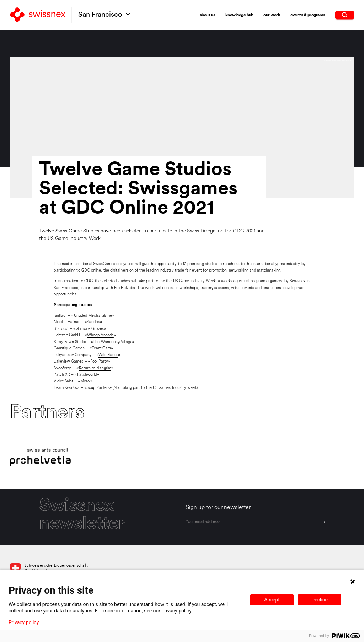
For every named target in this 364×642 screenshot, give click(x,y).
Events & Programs (308, 15)
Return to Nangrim (95, 368)
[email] (255, 522)
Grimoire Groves (90, 329)
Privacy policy (24, 622)
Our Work (272, 15)
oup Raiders (99, 388)
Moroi (85, 381)
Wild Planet (108, 355)
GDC (86, 271)
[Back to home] (38, 15)
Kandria (93, 322)
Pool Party (99, 362)
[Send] (323, 522)
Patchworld (87, 375)
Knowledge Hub (239, 15)
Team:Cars (101, 348)
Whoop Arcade (100, 335)
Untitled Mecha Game (93, 316)
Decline (320, 600)
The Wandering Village (113, 342)
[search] (345, 15)
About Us (208, 15)
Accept (272, 600)
